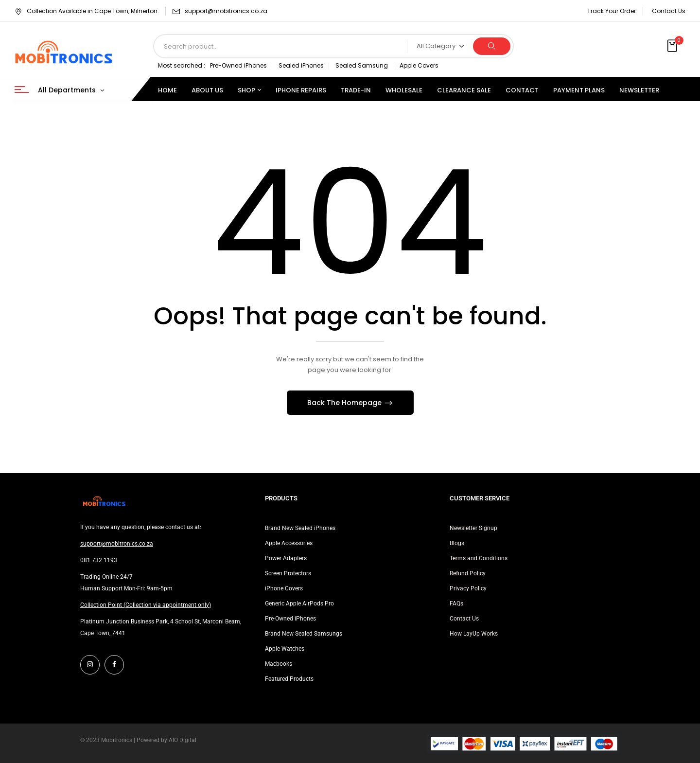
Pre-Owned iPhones (238, 65)
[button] (673, 46)
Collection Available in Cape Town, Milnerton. (87, 11)
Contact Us (669, 11)
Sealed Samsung (362, 65)
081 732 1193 (99, 560)
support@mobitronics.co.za (226, 11)
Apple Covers (419, 65)
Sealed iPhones (301, 65)
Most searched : (182, 65)
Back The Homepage (345, 403)
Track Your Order (612, 11)
